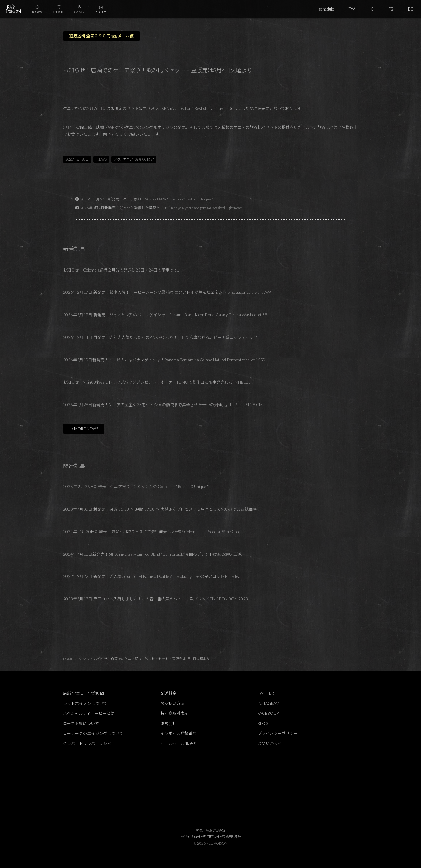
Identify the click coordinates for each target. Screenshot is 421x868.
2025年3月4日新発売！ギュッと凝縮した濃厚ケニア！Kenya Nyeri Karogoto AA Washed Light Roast (161, 208)
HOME (68, 659)
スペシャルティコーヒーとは (89, 713)
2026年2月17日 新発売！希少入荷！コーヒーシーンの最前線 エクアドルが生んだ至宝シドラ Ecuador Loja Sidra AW (167, 292)
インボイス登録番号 (178, 733)
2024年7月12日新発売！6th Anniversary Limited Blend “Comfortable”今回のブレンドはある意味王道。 (154, 554)
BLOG (263, 723)
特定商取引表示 (174, 713)
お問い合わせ (270, 744)
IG (372, 9)
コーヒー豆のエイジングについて (93, 733)
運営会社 (168, 723)
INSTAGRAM (268, 703)
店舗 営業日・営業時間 (84, 693)
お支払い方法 (172, 703)
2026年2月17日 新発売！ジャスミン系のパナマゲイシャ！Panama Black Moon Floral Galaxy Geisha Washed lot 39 (165, 315)
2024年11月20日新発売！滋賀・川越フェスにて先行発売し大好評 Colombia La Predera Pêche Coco (152, 532)
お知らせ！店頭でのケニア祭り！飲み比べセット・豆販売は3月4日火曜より (152, 659)
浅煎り (140, 159)
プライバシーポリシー (278, 733)
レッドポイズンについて (85, 703)
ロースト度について (81, 723)
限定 (150, 159)
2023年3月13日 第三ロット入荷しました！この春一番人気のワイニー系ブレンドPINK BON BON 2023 (156, 599)
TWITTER (266, 693)
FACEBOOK (268, 713)
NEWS (101, 159)
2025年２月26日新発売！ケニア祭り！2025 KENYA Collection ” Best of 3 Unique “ (147, 199)
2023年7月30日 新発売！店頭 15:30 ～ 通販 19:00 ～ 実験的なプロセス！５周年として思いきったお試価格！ (162, 509)
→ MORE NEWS (84, 429)
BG (411, 9)
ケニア (128, 159)
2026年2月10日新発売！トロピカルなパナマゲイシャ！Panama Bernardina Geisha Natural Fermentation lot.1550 (164, 360)
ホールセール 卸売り (179, 744)
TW (352, 9)
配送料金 (168, 693)
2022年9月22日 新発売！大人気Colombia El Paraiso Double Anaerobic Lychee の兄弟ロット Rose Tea (152, 576)
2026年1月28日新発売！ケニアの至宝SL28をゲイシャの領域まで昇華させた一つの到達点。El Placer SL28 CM (163, 405)
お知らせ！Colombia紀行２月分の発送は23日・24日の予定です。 (122, 270)
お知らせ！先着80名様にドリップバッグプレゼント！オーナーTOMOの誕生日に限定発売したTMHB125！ (159, 382)
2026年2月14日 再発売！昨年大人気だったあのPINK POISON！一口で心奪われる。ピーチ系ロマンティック (160, 337)
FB (391, 9)
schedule (326, 9)
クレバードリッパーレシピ (87, 744)
